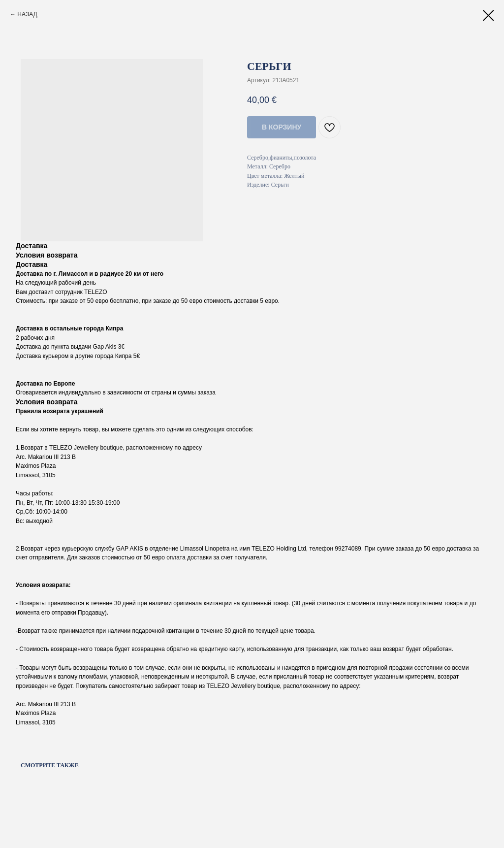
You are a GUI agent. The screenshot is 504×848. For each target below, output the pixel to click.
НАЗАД (27, 14)
